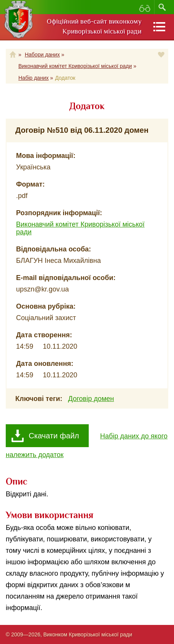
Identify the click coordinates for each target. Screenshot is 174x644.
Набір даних (33, 78)
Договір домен (91, 399)
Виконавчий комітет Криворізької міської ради (75, 66)
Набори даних (42, 55)
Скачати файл (54, 436)
